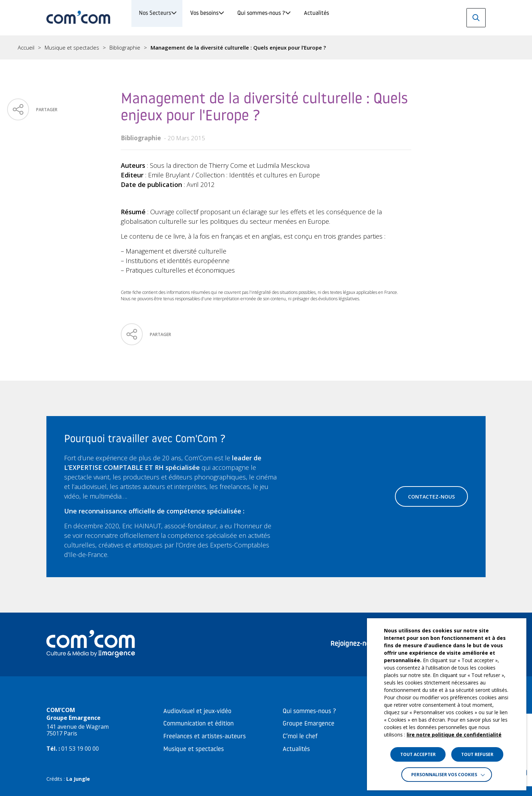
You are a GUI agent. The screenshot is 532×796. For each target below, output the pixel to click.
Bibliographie (125, 48)
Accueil (26, 48)
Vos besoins (236, 18)
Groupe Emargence (309, 724)
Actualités (396, 18)
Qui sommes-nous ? (317, 18)
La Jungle (78, 779)
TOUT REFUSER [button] (477, 754)
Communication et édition (199, 724)
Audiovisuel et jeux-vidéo (197, 712)
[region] (266, 47)
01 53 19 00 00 (80, 749)
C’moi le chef (300, 737)
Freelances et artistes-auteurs (205, 737)
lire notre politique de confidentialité (454, 735)
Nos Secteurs (164, 18)
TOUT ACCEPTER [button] (418, 754)
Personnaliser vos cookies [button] (444, 775)
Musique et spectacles (72, 48)
